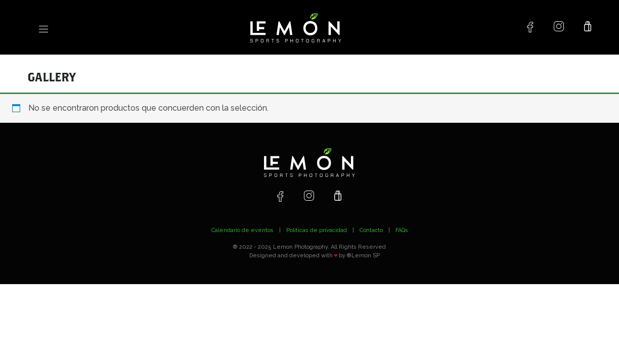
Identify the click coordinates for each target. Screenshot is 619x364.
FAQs (402, 230)
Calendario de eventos (242, 230)
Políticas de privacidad (317, 230)
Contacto (371, 230)
